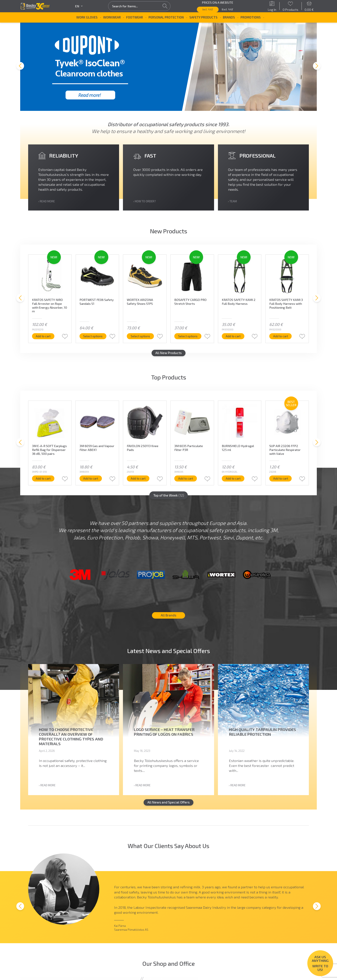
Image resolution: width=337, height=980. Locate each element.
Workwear (112, 17)
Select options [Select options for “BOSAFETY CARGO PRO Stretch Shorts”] (189, 339)
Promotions (251, 17)
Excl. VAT (227, 9)
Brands (229, 17)
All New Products (169, 356)
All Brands (168, 623)
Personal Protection (166, 17)
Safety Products (203, 17)
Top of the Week (169, 499)
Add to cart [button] (44, 339)
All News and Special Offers (169, 811)
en (79, 6)
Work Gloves (87, 17)
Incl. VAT (208, 9)
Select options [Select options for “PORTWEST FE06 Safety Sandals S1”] (94, 339)
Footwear (135, 17)
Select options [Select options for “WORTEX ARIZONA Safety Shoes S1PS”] (141, 339)
